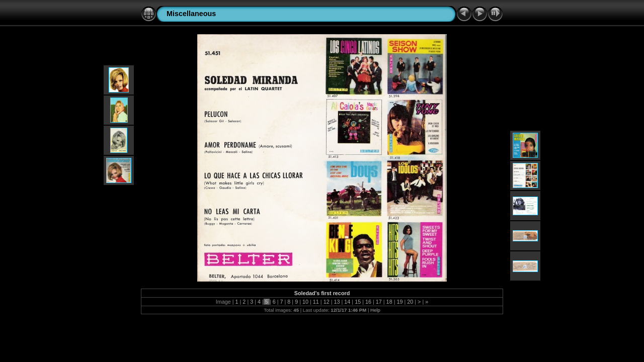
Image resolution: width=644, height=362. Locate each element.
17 (379, 302)
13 (337, 302)
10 (305, 302)
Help (375, 310)
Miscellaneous (191, 14)
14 (347, 302)
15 (358, 302)
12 (327, 302)
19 (399, 302)
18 (389, 302)
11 (316, 302)
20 (410, 302)
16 (368, 302)
